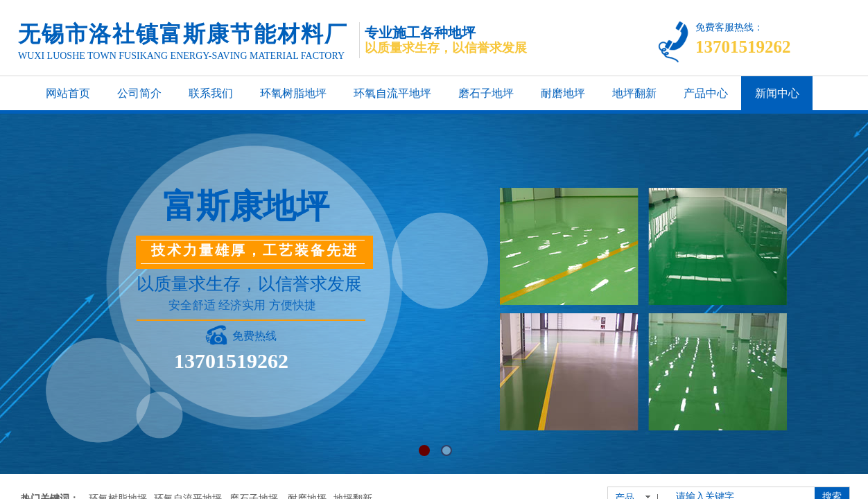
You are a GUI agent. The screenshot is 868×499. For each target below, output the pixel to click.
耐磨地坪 (563, 93)
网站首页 (68, 93)
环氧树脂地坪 (293, 93)
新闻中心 (777, 93)
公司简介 (139, 93)
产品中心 (706, 93)
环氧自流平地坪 (392, 93)
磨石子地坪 (486, 93)
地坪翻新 (634, 93)
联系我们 (211, 93)
